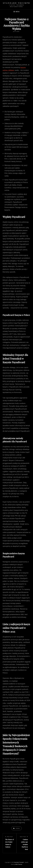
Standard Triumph (17, 3)
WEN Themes (19, 864)
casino (18, 828)
